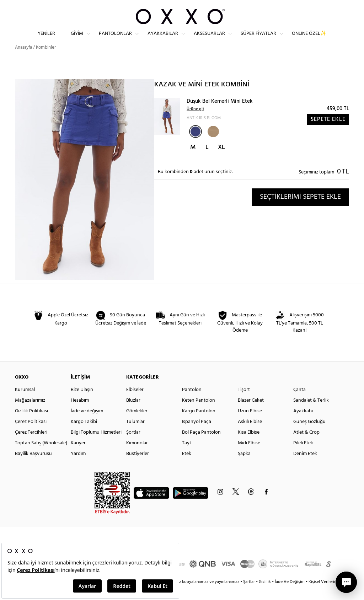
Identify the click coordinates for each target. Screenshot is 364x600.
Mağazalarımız (30, 413)
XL (221, 160)
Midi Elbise (249, 456)
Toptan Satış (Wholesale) (41, 456)
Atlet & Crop (306, 445)
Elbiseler (135, 403)
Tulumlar (135, 435)
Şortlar (133, 445)
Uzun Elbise (250, 424)
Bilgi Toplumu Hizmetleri (96, 445)
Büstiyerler (138, 467)
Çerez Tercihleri (31, 445)
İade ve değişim (87, 424)
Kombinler (46, 60)
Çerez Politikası (31, 435)
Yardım (78, 467)
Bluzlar (133, 413)
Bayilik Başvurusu (33, 467)
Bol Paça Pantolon (201, 445)
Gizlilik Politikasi (31, 424)
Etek (187, 467)
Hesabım (80, 413)
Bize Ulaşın (82, 403)
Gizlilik (265, 595)
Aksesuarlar (209, 39)
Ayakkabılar (163, 39)
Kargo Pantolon (199, 424)
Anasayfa (23, 60)
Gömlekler (137, 424)
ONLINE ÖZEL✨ (309, 39)
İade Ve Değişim (290, 595)
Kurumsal (25, 403)
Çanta (299, 403)
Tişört (244, 403)
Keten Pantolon (199, 413)
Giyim (77, 39)
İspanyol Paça (197, 435)
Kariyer (78, 456)
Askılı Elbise (250, 435)
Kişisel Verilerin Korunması (333, 595)
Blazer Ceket (251, 413)
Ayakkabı (303, 424)
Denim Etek (305, 467)
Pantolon (192, 403)
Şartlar (250, 595)
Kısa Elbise (249, 445)
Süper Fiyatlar (258, 39)
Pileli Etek (303, 456)
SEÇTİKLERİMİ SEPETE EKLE (300, 210)
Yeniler (46, 39)
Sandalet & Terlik (311, 413)
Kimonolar (137, 456)
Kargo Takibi (84, 435)
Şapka (244, 467)
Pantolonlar (115, 39)
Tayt (187, 456)
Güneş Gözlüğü (309, 435)
